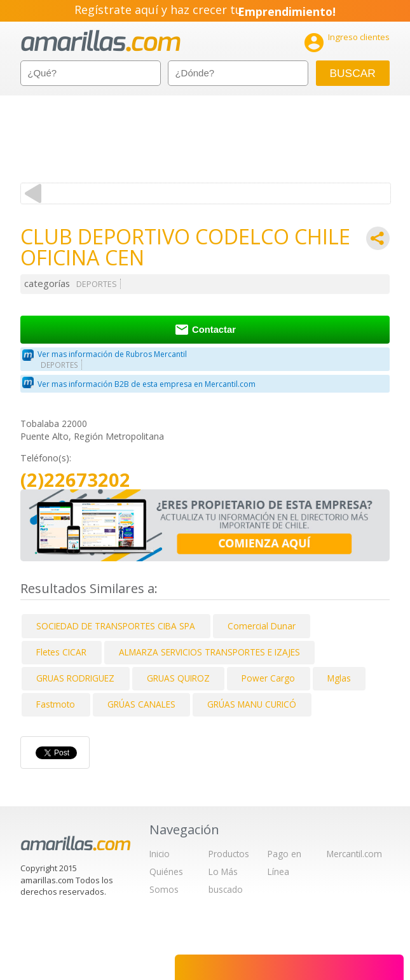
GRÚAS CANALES (141, 704)
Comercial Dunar (262, 626)
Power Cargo (268, 678)
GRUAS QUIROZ (178, 678)
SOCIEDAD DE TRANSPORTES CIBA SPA (116, 626)
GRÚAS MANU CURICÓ (252, 704)
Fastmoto (56, 704)
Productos (229, 854)
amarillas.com (101, 41)
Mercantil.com (354, 854)
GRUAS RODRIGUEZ (75, 678)
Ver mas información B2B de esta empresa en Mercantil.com (147, 384)
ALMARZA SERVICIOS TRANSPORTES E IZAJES (209, 652)
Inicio (160, 854)
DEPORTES (97, 284)
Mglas (339, 678)
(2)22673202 (75, 480)
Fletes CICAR (61, 652)
